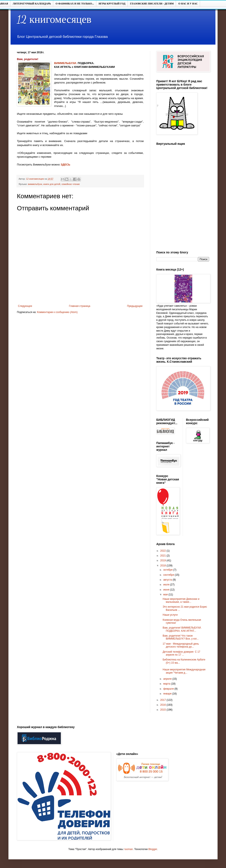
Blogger (153, 849)
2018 (163, 566)
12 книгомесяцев (54, 19)
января (168, 694)
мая (166, 595)
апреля (168, 679)
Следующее (25, 306)
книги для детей (52, 184)
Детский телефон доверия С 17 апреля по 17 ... (181, 653)
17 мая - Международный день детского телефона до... (181, 645)
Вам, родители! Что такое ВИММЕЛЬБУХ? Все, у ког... (181, 637)
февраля (169, 689)
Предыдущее (135, 306)
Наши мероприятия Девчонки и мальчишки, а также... (181, 600)
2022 (163, 551)
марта (167, 684)
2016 (163, 705)
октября (168, 570)
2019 (163, 560)
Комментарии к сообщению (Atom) (57, 312)
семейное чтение (71, 184)
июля (167, 585)
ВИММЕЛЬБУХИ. (65, 63)
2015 (163, 710)
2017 (163, 700)
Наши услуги (170, 615)
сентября (169, 575)
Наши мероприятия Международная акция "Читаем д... (184, 671)
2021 (163, 556)
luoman (129, 849)
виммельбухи (35, 184)
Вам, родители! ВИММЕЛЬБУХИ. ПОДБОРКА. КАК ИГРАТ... (182, 629)
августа (168, 580)
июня (167, 590)
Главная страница (80, 306)
